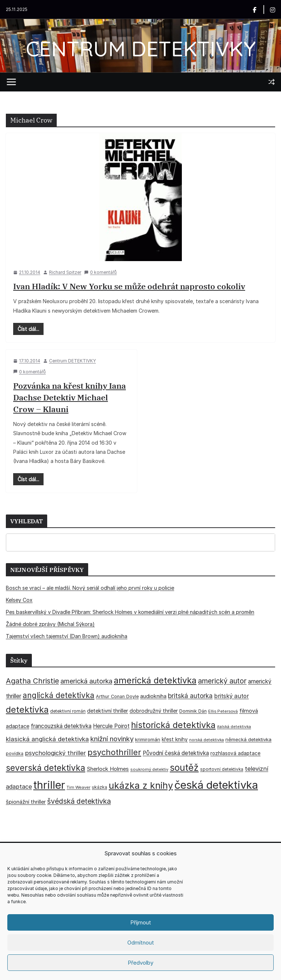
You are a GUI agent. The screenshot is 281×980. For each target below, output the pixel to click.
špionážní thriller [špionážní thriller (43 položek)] (26, 802)
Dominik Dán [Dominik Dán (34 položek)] (193, 711)
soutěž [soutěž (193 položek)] (184, 768)
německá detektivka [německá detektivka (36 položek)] (248, 739)
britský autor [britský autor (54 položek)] (231, 696)
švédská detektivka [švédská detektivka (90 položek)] (79, 801)
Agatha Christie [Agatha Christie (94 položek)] (32, 681)
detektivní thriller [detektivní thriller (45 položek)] (108, 711)
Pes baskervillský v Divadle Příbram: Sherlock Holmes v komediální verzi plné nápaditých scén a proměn (130, 612)
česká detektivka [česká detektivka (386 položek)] (216, 785)
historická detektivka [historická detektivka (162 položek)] (173, 725)
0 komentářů (100, 272)
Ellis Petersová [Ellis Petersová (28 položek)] (223, 711)
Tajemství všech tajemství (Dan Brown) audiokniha (67, 636)
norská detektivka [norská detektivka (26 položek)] (207, 740)
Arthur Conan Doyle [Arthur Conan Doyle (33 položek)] (117, 696)
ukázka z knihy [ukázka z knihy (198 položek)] (141, 785)
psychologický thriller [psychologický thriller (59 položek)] (55, 753)
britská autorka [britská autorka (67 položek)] (190, 696)
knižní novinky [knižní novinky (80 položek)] (112, 739)
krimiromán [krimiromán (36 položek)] (148, 739)
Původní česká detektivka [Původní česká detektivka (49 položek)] (176, 753)
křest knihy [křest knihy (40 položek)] (175, 739)
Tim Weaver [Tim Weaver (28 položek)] (78, 787)
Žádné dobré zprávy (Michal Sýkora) (50, 624)
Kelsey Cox (19, 600)
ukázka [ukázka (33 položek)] (100, 787)
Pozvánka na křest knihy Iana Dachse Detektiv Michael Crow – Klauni (70, 397)
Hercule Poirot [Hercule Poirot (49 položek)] (111, 726)
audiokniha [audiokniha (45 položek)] (153, 696)
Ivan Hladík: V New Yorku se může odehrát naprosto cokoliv (129, 286)
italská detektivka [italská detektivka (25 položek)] (234, 727)
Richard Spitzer (65, 272)
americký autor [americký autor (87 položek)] (222, 681)
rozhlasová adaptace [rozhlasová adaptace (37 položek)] (235, 753)
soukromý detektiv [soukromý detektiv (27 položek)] (149, 769)
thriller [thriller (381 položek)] (49, 785)
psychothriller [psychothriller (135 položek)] (114, 752)
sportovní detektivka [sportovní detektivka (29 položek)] (222, 769)
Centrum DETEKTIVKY (72, 361)
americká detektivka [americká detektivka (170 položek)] (155, 680)
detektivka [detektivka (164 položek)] (27, 710)
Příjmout (141, 922)
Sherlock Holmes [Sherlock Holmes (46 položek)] (108, 769)
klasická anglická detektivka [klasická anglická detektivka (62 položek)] (47, 739)
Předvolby (140, 963)
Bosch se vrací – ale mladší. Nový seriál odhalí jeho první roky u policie (90, 588)
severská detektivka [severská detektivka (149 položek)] (46, 768)
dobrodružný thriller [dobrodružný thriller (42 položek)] (154, 711)
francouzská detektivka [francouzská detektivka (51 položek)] (61, 726)
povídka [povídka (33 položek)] (15, 753)
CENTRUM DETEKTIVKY (141, 48)
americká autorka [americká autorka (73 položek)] (86, 681)
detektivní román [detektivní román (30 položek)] (68, 711)
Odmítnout (141, 943)
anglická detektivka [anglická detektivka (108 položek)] (59, 695)
